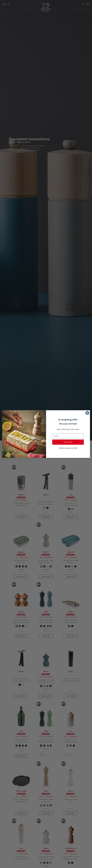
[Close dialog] (87, 413)
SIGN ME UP (68, 442)
